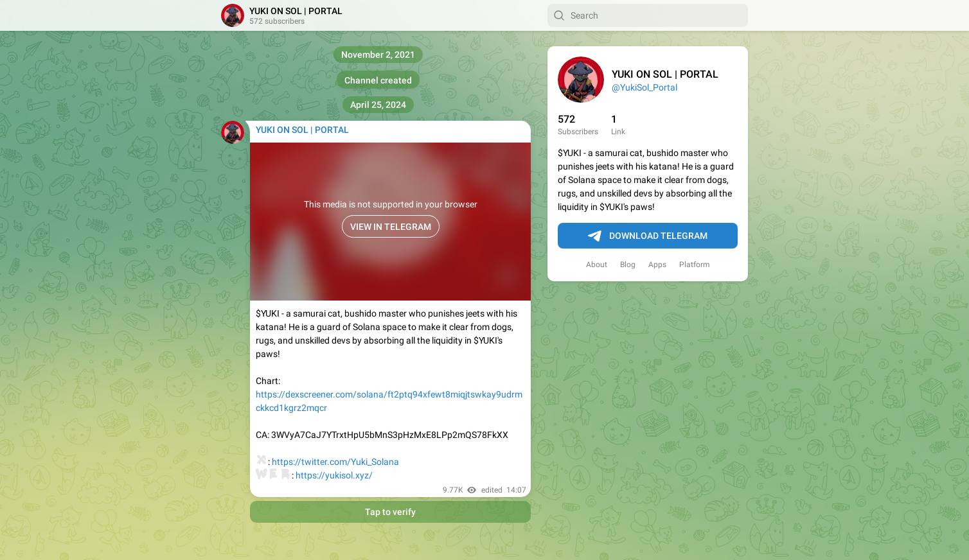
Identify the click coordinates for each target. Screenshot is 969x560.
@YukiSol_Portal (645, 87)
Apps (657, 265)
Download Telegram (648, 236)
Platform (695, 265)
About (597, 265)
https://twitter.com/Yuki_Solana (335, 462)
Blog (628, 265)
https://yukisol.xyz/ (334, 475)
